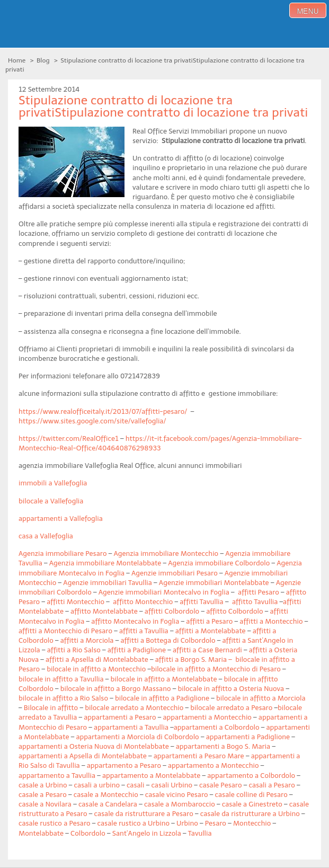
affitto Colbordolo (234, 611)
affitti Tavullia (201, 602)
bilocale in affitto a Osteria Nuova (231, 689)
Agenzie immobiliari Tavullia (108, 583)
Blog (43, 60)
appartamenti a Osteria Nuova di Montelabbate (94, 746)
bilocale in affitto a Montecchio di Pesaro (216, 669)
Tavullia (200, 833)
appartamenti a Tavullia (131, 727)
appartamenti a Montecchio (207, 717)
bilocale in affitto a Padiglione (162, 698)
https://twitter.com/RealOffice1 (69, 439)
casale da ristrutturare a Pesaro (144, 814)
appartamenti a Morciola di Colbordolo (137, 737)
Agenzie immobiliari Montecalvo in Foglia (164, 592)
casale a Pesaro (43, 795)
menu (308, 11)
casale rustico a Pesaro (55, 823)
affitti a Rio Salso (74, 650)
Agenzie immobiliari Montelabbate (214, 583)
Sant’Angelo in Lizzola (147, 833)
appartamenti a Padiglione (248, 737)
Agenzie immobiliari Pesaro (175, 573)
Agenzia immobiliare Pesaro (63, 553)
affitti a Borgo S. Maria (191, 659)
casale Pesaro (220, 785)
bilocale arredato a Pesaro (231, 708)
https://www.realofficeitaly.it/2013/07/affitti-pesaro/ (103, 411)
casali (136, 785)
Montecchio (252, 823)
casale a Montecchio (106, 795)
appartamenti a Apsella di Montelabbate (83, 756)
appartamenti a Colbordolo (217, 727)
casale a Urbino (43, 785)
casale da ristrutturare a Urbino (250, 814)
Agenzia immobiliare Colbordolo (219, 563)
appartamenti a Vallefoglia (61, 519)
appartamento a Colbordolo (251, 776)
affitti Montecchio (75, 602)
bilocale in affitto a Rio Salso (63, 698)
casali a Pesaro (272, 785)
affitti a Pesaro (209, 621)
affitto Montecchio (143, 602)
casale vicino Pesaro (177, 795)
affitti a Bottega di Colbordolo (168, 640)
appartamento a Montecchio (214, 765)
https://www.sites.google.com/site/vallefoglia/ (92, 421)
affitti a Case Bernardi (207, 650)
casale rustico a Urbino (134, 823)
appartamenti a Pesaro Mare (199, 756)
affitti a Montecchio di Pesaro (65, 631)
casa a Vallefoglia (46, 536)
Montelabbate (41, 833)
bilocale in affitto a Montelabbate (164, 679)
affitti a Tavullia (144, 631)
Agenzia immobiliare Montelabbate (105, 563)
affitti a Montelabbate (211, 631)
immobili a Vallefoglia (53, 483)
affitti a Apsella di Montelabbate (97, 659)
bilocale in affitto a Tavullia (61, 679)
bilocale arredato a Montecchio (134, 708)
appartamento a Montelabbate (151, 776)
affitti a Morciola (87, 640)
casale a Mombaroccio (180, 804)
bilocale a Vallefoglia (51, 501)
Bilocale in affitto (51, 708)
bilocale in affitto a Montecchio (96, 669)
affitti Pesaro (259, 592)
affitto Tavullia (255, 602)
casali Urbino (172, 785)
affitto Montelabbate (104, 611)
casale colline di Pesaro (251, 795)
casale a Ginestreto (252, 804)
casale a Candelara (108, 804)
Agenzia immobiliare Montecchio (166, 553)
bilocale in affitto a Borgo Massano (116, 689)
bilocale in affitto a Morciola (261, 698)
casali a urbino (96, 785)
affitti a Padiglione (137, 650)
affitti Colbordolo (172, 611)
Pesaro (216, 823)
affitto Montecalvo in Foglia (135, 621)
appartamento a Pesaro (124, 765)
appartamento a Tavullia (57, 776)
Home (17, 60)
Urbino (187, 823)
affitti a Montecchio (271, 621)
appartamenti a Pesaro (120, 717)
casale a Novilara (45, 804)
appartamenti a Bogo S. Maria (223, 746)
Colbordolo (88, 833)
